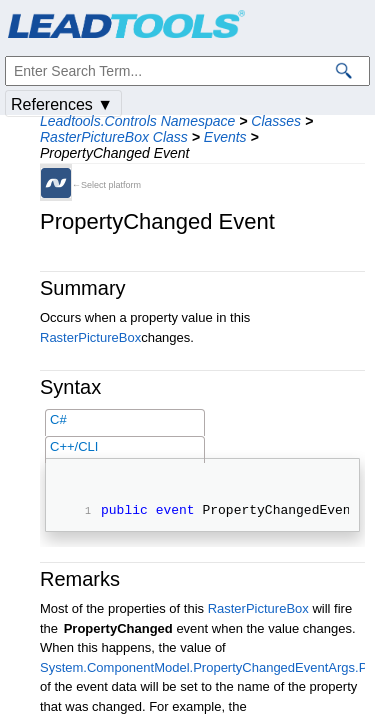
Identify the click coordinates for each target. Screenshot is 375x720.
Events (225, 137)
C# (58, 419)
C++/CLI (74, 446)
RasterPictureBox (90, 337)
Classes (276, 121)
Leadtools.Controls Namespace (137, 121)
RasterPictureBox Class (114, 137)
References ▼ (62, 104)
